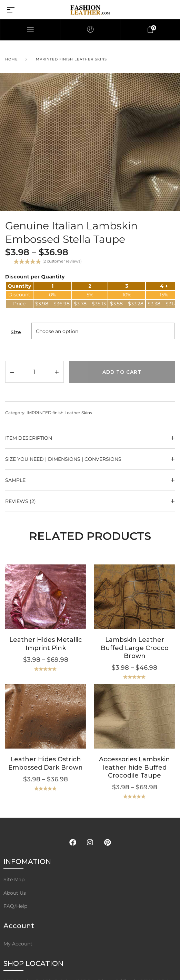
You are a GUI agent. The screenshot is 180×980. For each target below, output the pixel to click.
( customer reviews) (62, 261)
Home (12, 59)
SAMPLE (15, 480)
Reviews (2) (21, 501)
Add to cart (122, 372)
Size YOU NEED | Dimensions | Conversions (63, 459)
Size (16, 332)
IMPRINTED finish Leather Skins (71, 59)
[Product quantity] (34, 372)
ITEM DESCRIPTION (29, 438)
